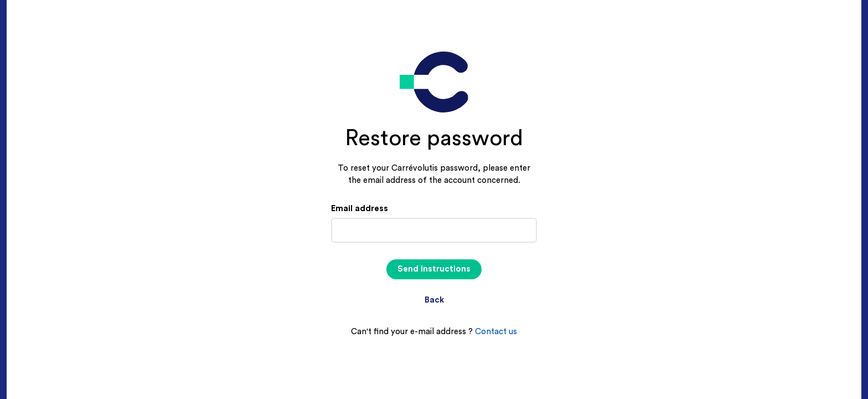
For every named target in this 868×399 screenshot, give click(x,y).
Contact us (496, 332)
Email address (360, 209)
